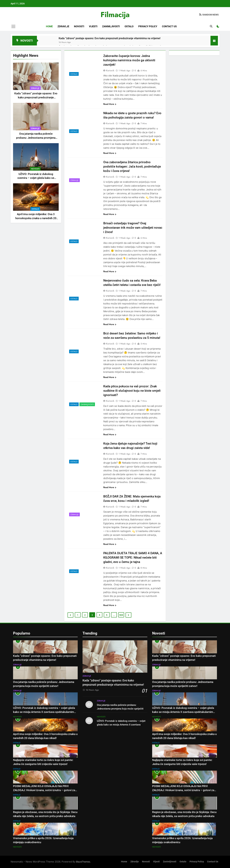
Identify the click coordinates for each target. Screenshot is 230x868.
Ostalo (129, 26)
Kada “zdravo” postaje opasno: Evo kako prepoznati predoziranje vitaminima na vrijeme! (110, 38)
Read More (110, 104)
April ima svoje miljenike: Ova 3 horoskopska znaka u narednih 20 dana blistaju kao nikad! (36, 218)
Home (49, 26)
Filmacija (115, 15)
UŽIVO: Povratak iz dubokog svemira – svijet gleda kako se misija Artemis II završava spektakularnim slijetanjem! (44, 712)
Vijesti (93, 26)
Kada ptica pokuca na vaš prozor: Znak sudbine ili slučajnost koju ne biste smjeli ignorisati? (132, 391)
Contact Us (169, 26)
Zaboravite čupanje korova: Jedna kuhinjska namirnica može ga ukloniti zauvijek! (129, 60)
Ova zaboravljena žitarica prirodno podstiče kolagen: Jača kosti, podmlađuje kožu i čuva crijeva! (132, 166)
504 (121, 615)
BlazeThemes (83, 862)
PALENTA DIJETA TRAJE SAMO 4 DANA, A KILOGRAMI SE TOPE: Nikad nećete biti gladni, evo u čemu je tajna (133, 558)
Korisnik (110, 70)
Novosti (79, 26)
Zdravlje (63, 26)
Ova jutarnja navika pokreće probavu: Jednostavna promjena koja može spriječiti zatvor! (36, 138)
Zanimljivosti (111, 26)
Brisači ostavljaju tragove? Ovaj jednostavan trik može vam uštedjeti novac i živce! (133, 228)
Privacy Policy (148, 26)
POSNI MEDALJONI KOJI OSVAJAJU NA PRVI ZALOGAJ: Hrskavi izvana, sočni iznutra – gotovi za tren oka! (44, 790)
